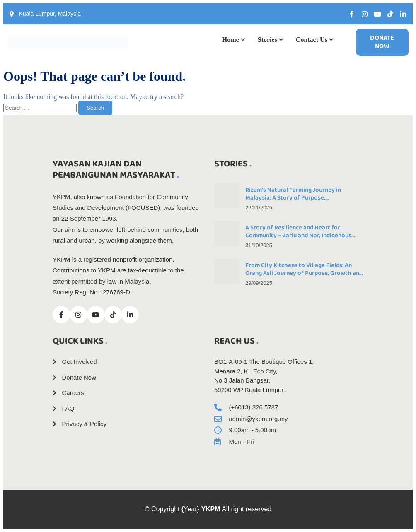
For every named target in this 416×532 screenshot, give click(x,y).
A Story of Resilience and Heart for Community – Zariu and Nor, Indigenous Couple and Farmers (298, 236)
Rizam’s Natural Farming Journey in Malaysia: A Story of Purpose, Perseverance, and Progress (293, 198)
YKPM (210, 509)
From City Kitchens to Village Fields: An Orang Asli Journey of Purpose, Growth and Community (304, 273)
